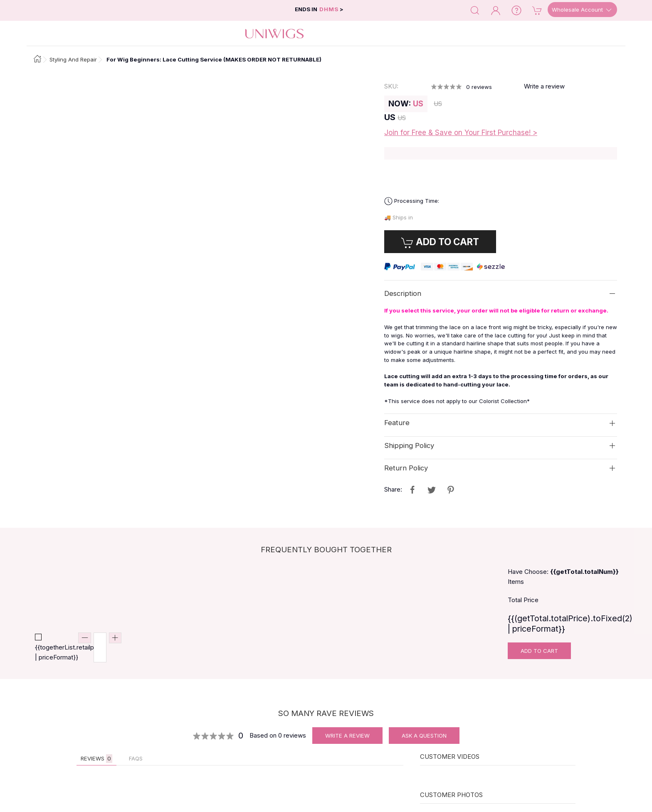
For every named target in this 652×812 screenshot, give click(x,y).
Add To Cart (539, 651)
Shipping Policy (409, 445)
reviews (479, 87)
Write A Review (347, 736)
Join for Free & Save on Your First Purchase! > (461, 133)
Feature (397, 423)
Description (403, 293)
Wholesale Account (582, 10)
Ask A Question (424, 736)
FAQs (136, 758)
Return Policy (406, 468)
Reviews (96, 759)
